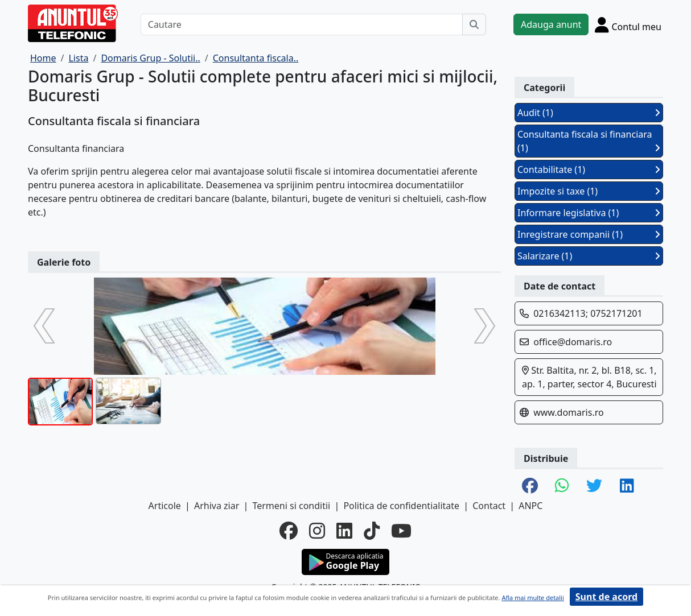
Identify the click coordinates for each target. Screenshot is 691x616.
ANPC (530, 506)
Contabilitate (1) (589, 169)
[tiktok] (372, 531)
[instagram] (317, 531)
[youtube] (401, 531)
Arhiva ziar (217, 506)
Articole (165, 506)
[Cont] (628, 24)
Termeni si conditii (291, 506)
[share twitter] (594, 486)
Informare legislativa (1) (589, 213)
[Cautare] (302, 24)
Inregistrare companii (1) (589, 234)
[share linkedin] (627, 486)
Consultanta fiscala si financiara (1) (589, 141)
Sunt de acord (606, 597)
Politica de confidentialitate (401, 506)
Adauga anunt (551, 24)
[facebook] (289, 531)
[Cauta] (474, 24)
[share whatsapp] (562, 486)
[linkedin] (344, 531)
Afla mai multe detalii (532, 598)
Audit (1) (589, 113)
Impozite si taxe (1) (589, 191)
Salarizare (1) (589, 256)
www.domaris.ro (569, 412)
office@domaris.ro (573, 342)
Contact (489, 506)
